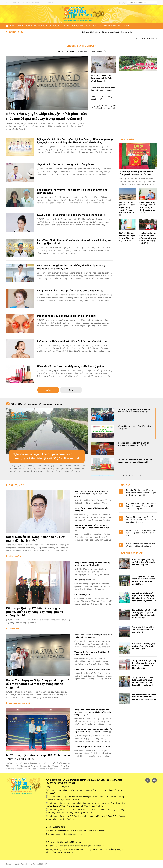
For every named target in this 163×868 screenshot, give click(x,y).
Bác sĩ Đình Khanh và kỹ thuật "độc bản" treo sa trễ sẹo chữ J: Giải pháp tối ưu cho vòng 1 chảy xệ (93, 712)
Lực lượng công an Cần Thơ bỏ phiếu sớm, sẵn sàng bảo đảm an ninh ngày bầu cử (148, 238)
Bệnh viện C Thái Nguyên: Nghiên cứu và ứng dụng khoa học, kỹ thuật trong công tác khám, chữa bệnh (144, 597)
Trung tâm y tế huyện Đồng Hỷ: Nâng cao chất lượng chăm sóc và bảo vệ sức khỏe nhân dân (144, 664)
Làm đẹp (60, 51)
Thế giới (66, 26)
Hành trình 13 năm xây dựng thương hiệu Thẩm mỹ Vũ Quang (102, 78)
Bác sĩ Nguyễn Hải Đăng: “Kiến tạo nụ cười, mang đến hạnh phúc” (36, 539)
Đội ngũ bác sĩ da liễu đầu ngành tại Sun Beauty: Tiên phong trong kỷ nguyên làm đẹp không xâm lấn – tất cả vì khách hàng (75, 141)
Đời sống (57, 26)
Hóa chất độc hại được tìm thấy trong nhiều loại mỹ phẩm (70, 366)
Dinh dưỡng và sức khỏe (85, 580)
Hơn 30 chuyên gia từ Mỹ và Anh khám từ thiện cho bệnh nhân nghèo (144, 562)
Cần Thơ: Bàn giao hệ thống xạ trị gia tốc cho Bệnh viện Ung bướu (127, 237)
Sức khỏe (29, 26)
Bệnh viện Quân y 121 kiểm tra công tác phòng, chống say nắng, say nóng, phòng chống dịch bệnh (35, 612)
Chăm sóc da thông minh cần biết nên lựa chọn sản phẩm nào (73, 341)
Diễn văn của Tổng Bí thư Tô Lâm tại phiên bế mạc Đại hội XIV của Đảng (134, 444)
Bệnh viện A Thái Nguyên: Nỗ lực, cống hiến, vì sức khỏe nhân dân (143, 646)
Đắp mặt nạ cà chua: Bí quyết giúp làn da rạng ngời (66, 316)
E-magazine (32, 404)
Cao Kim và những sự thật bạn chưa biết (102, 98)
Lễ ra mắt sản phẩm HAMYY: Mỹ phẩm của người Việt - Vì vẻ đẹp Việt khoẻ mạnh (93, 730)
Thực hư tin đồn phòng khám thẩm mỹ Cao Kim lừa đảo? (103, 89)
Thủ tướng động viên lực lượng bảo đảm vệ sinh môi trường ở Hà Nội (134, 411)
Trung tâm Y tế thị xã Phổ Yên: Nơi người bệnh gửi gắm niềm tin (143, 629)
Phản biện (118, 26)
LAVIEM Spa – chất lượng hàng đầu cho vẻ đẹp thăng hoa (71, 215)
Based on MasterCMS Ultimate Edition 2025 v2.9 (27, 864)
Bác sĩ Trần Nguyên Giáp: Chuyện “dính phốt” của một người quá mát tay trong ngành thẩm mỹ (47, 116)
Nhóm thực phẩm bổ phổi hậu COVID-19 (92, 747)
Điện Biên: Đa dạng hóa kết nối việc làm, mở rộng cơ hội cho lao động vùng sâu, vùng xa (141, 506)
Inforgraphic (47, 404)
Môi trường (40, 26)
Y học (49, 26)
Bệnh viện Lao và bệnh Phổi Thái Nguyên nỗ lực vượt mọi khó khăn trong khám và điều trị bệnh (144, 614)
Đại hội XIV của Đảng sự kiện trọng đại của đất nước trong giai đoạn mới (135, 461)
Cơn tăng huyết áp (83, 594)
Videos (126, 26)
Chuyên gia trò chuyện (102, 26)
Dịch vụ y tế (82, 51)
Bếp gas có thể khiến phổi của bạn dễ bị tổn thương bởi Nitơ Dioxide (92, 564)
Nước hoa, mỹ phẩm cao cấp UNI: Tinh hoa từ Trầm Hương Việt (38, 757)
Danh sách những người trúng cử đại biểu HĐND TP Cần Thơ (136, 173)
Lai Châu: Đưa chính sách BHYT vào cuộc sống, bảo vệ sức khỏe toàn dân (141, 533)
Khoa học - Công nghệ (80, 26)
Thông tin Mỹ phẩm (98, 51)
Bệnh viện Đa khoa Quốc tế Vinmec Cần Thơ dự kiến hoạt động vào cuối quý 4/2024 (92, 494)
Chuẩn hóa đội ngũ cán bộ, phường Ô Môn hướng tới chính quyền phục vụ (148, 207)
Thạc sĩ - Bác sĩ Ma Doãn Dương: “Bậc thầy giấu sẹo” (67, 164)
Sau (71, 390)
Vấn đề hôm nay (16, 26)
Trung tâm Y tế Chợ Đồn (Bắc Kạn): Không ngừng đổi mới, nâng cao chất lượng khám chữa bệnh (143, 681)
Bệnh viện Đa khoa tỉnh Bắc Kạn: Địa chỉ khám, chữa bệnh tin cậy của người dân (144, 697)
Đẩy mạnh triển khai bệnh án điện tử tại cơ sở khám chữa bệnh (141, 545)
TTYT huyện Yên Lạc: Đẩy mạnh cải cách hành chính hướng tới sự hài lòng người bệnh (144, 580)
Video (59, 404)
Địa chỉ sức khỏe (132, 553)
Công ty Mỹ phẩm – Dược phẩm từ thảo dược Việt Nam (70, 290)
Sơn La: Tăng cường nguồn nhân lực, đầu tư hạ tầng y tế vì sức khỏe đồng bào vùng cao (141, 519)
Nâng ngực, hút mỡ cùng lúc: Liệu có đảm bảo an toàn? (103, 107)
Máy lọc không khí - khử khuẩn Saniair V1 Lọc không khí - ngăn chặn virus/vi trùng (93, 528)
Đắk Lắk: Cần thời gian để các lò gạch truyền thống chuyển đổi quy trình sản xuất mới (124, 32)
